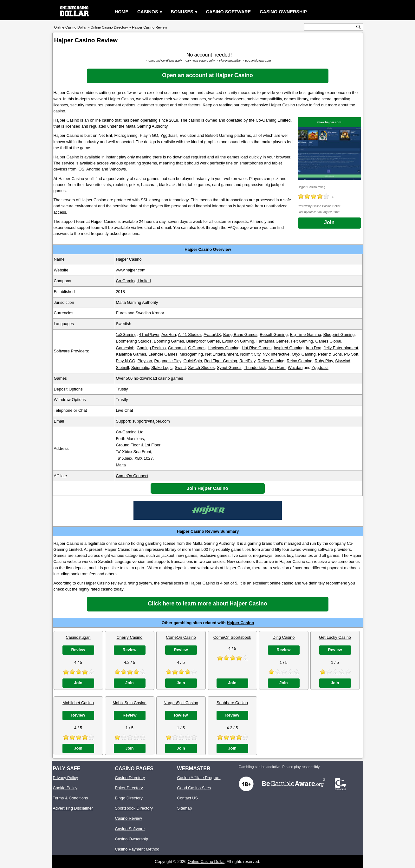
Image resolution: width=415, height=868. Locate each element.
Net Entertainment (221, 354)
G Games (197, 348)
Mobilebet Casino (78, 703)
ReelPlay (247, 361)
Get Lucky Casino (335, 637)
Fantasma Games (273, 341)
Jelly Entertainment (341, 348)
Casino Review (129, 818)
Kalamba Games (131, 354)
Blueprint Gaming (339, 334)
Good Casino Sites (194, 788)
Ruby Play (324, 361)
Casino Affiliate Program (199, 778)
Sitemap (185, 808)
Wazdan (295, 367)
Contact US (188, 798)
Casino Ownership (283, 12)
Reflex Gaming (271, 361)
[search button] (358, 27)
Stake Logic (162, 367)
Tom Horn (277, 367)
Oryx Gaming (304, 354)
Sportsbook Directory (134, 808)
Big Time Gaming (306, 334)
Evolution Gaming (238, 341)
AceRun (169, 334)
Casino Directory (130, 778)
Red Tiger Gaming (221, 361)
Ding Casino (284, 637)
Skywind (343, 361)
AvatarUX (212, 334)
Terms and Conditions (161, 61)
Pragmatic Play (168, 361)
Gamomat (177, 348)
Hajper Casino (240, 623)
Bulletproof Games (203, 341)
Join (329, 222)
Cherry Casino (130, 637)
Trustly (122, 389)
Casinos (148, 12)
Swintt (180, 367)
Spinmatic (140, 367)
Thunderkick (255, 367)
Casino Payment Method (137, 849)
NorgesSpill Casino (181, 703)
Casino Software (229, 12)
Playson (145, 361)
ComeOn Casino (181, 637)
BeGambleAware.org (258, 61)
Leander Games (163, 354)
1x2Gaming (126, 334)
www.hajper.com (329, 122)
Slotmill (123, 367)
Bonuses (182, 12)
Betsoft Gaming (274, 334)
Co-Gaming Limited (133, 281)
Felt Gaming (302, 341)
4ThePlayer (149, 334)
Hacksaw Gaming (224, 348)
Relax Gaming (299, 361)
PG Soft (351, 354)
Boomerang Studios (134, 341)
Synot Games (229, 367)
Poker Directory (129, 788)
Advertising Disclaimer (73, 808)
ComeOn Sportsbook (232, 637)
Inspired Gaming (289, 348)
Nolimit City (250, 354)
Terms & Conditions (71, 798)
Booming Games (169, 341)
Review (78, 650)
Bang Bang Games (240, 334)
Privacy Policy (66, 778)
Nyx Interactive (276, 354)
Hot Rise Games (256, 348)
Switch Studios (201, 367)
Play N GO (126, 361)
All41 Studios (190, 334)
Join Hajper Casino (207, 488)
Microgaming (191, 354)
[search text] (330, 27)
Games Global (328, 341)
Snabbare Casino (232, 703)
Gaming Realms (151, 348)
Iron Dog (313, 348)
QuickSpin (193, 361)
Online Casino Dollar (206, 861)
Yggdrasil (320, 367)
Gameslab (125, 348)
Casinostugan (78, 637)
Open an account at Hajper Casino (207, 75)
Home (122, 12)
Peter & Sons (330, 354)
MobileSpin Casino (130, 703)
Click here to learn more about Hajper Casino (207, 604)
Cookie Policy (65, 788)
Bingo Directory (129, 798)
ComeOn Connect (132, 476)
